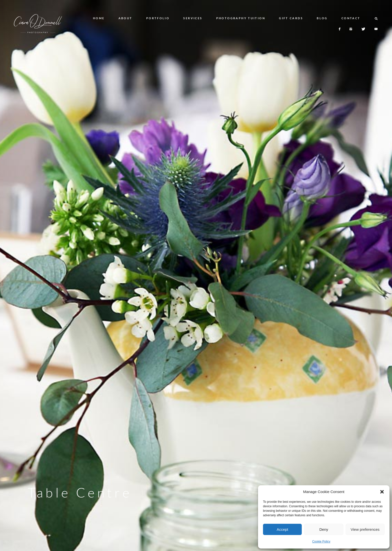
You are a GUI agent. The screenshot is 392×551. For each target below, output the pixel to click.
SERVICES (193, 18)
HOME (99, 18)
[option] (196, 275)
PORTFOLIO (158, 18)
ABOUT (125, 18)
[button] (382, 492)
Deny (324, 529)
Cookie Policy (321, 542)
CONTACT (351, 18)
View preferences (365, 529)
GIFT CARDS (291, 18)
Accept (282, 529)
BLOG (322, 18)
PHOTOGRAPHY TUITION (241, 18)
